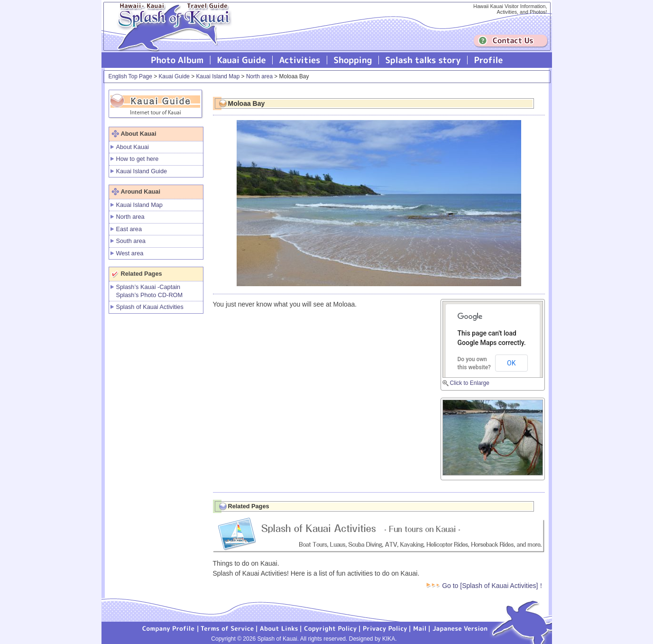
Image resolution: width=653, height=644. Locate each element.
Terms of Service (228, 628)
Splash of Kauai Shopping (353, 60)
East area (129, 229)
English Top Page (130, 76)
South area (131, 241)
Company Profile (169, 628)
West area (130, 253)
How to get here (138, 159)
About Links (279, 628)
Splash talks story (423, 60)
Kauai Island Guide (142, 171)
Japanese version (460, 628)
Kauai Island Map (218, 76)
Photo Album (177, 60)
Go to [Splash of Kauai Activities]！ (485, 586)
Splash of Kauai (170, 34)
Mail (420, 628)
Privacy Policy (385, 628)
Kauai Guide (242, 60)
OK (511, 363)
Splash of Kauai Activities (300, 60)
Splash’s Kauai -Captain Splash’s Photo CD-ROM (150, 291)
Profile (488, 60)
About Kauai (133, 147)
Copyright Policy (331, 628)
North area (259, 76)
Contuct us (511, 41)
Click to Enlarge (470, 383)
